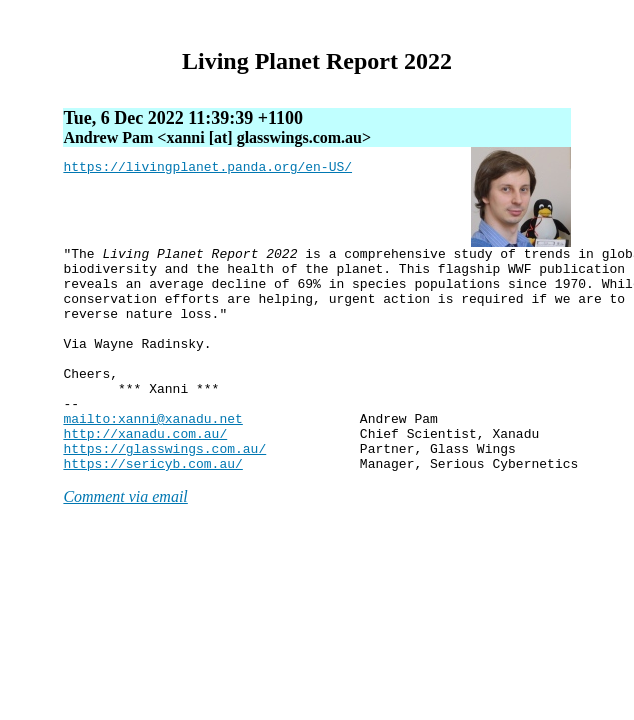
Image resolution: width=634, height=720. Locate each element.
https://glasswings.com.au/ (164, 490)
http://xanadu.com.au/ (145, 472)
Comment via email (125, 541)
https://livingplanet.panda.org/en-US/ (207, 169)
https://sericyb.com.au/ (152, 508)
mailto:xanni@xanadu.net (152, 454)
